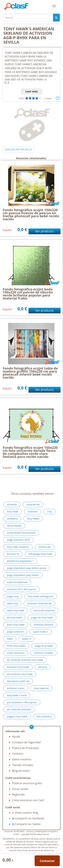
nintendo (12, 504)
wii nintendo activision (19, 709)
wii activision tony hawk (20, 674)
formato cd (13, 554)
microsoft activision (44, 610)
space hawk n (40, 632)
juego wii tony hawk (42, 618)
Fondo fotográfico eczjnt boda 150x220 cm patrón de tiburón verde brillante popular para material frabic (28, 294)
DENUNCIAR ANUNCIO (18, 149)
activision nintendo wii (39, 603)
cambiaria (12, 519)
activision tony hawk (18, 667)
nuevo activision (16, 653)
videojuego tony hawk (40, 554)
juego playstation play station (23, 575)
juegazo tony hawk (17, 716)
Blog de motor (21, 771)
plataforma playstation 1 (20, 561)
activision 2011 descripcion (22, 589)
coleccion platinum (17, 582)
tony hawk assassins (18, 547)
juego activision (15, 632)
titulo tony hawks (16, 646)
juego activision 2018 (18, 540)
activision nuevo (16, 688)
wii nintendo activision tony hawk (25, 660)
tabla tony (12, 603)
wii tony (43, 667)
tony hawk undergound (40, 596)
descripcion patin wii (18, 681)
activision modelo (43, 653)
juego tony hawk (44, 646)
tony (49, 511)
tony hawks (33, 519)
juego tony (13, 596)
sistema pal (45, 547)
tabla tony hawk (16, 610)
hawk (10, 639)
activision (33, 511)
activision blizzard (43, 625)
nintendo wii (33, 504)
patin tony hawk (16, 625)
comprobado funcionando (21, 533)
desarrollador (14, 526)
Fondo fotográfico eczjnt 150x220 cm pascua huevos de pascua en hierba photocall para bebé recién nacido (31, 214)
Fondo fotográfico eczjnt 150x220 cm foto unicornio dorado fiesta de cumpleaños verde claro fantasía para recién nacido (30, 452)
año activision (44, 716)
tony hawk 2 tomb (17, 695)
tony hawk (13, 511)
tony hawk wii (41, 688)
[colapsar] (54, 6)
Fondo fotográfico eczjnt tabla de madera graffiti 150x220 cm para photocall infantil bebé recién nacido (30, 373)
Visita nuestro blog (25, 813)
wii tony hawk (14, 618)
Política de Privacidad (25, 748)
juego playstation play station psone (27, 568)
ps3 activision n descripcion (22, 702)
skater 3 (26, 639)
